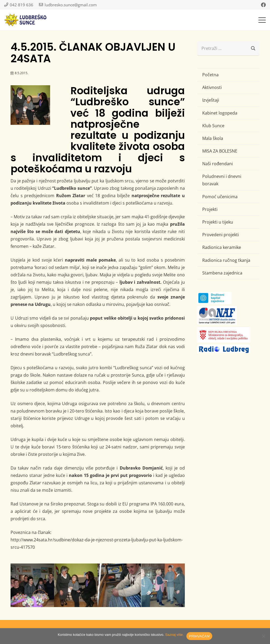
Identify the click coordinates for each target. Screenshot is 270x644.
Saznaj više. (174, 635)
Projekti (210, 209)
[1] (32, 585)
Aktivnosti (212, 87)
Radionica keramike (222, 247)
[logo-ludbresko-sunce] (25, 20)
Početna (210, 75)
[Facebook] (263, 5)
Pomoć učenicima (220, 197)
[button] (262, 20)
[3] (76, 585)
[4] (163, 585)
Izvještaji (211, 100)
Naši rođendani (218, 164)
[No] (263, 636)
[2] (119, 585)
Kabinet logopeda (220, 113)
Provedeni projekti (221, 235)
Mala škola (213, 138)
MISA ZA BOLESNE (220, 151)
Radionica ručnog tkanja (226, 260)
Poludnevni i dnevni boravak (222, 180)
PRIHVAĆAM (199, 636)
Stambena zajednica (222, 273)
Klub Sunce (213, 126)
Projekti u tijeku (218, 222)
